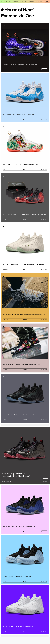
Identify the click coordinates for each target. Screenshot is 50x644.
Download (47, 2)
